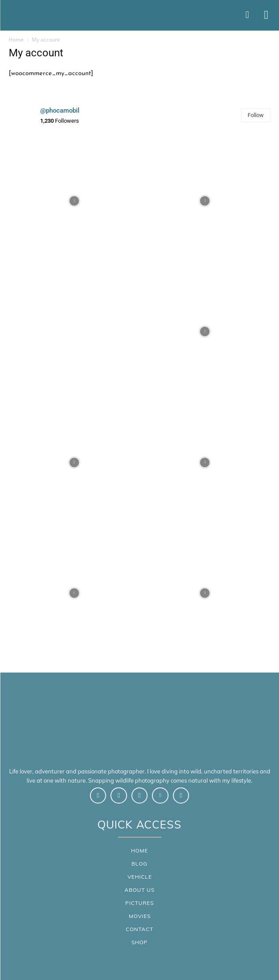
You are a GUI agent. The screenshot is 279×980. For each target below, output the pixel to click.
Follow (256, 115)
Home (16, 40)
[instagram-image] (74, 201)
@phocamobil (60, 110)
